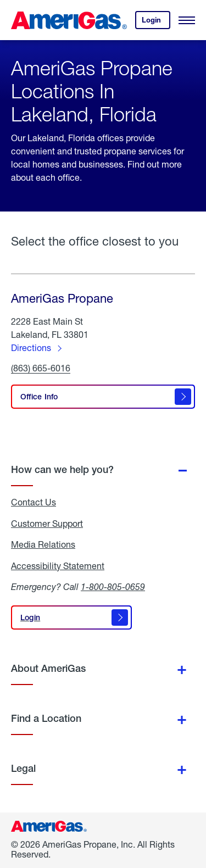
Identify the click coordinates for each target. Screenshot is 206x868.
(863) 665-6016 (41, 368)
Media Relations (43, 544)
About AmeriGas (48, 668)
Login (156, 22)
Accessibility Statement (58, 566)
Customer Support (47, 524)
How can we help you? (62, 469)
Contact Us (34, 502)
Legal (23, 768)
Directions (31, 347)
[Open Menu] (187, 20)
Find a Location (46, 718)
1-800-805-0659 (113, 586)
